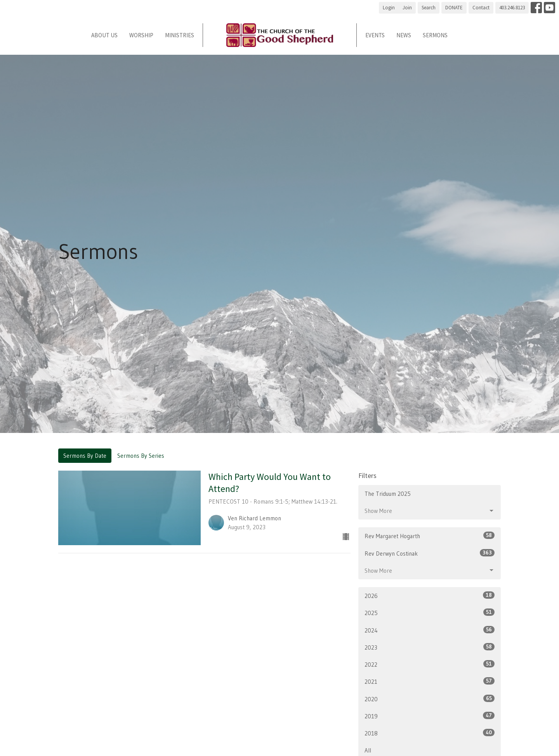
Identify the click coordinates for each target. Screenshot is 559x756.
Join (407, 8)
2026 (430, 595)
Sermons (435, 35)
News (404, 35)
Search (429, 8)
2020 (430, 699)
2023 (430, 647)
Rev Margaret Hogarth (430, 536)
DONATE (454, 8)
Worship (141, 35)
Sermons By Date (85, 456)
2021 (430, 681)
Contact (481, 8)
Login (389, 8)
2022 (430, 664)
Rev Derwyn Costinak (430, 553)
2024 (430, 630)
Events (375, 35)
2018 (430, 733)
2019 (430, 716)
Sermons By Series (141, 456)
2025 (430, 613)
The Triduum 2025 (388, 494)
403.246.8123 (512, 8)
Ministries (180, 35)
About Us (104, 35)
